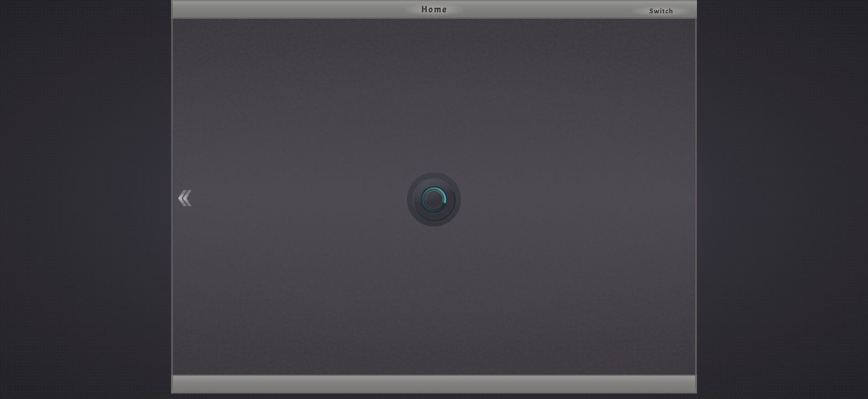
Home (434, 9)
